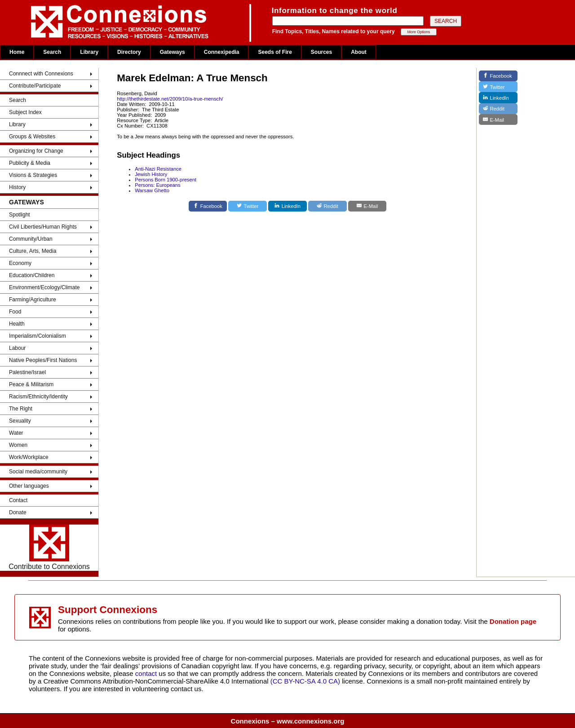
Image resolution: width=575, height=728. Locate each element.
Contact (18, 500)
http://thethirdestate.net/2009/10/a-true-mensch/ (170, 99)
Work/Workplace (29, 457)
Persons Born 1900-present (166, 180)
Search (52, 52)
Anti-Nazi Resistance (158, 169)
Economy (20, 263)
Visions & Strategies (33, 175)
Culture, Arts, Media (33, 251)
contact (147, 673)
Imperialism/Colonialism (38, 336)
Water (16, 433)
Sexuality (20, 421)
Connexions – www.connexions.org (288, 721)
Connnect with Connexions (41, 74)
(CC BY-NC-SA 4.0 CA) (305, 681)
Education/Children (32, 275)
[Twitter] (248, 206)
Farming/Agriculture (33, 300)
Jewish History (151, 174)
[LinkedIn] (287, 206)
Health (17, 324)
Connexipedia (222, 52)
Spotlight (20, 215)
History (17, 187)
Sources (321, 52)
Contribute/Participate (35, 86)
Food (15, 312)
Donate (18, 512)
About (359, 52)
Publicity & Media (30, 163)
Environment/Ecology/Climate (44, 287)
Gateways (172, 52)
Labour (17, 348)
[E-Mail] (367, 206)
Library (89, 52)
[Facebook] (208, 206)
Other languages (29, 486)
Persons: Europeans (157, 185)
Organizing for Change (36, 151)
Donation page (513, 621)
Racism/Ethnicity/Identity (38, 397)
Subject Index (25, 112)
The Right (21, 409)
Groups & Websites (32, 137)
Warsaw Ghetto (152, 190)
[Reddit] (327, 206)
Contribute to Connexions (49, 547)
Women (18, 445)
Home (17, 52)
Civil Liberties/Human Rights (43, 227)
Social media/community (38, 472)
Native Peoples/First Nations (43, 360)
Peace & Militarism (31, 384)
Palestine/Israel (27, 372)
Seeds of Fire (275, 52)
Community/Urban (31, 239)
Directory (129, 52)
